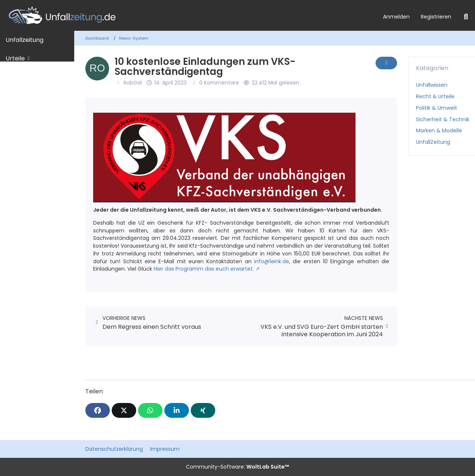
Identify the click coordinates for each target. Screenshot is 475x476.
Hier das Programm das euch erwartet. (204, 269)
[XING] (203, 410)
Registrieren (436, 17)
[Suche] (466, 17)
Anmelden (396, 17)
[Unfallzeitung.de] (189, 15)
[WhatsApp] (150, 410)
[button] (177, 410)
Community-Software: (237, 467)
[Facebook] (98, 410)
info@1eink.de (272, 261)
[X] (124, 410)
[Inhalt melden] (386, 63)
